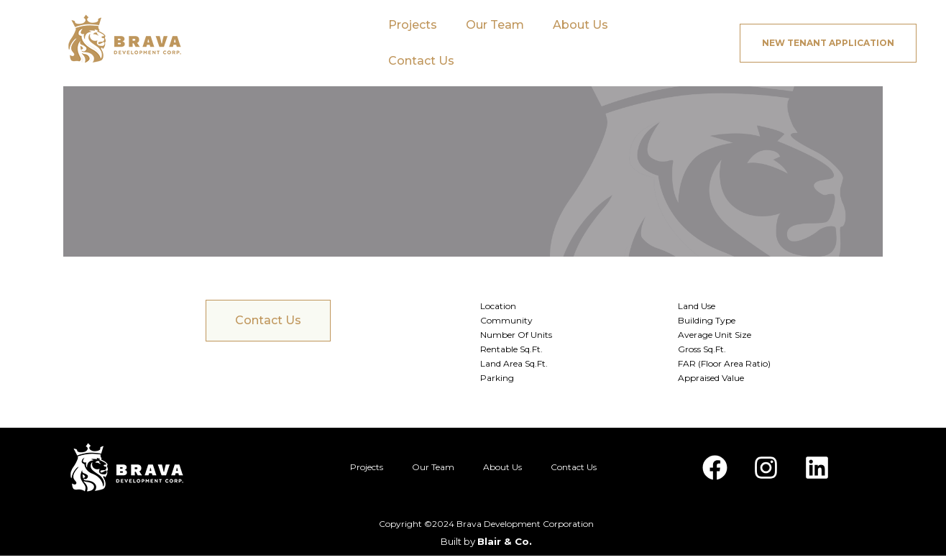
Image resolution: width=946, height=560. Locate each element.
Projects (413, 25)
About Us (580, 25)
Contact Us (421, 61)
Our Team (495, 25)
